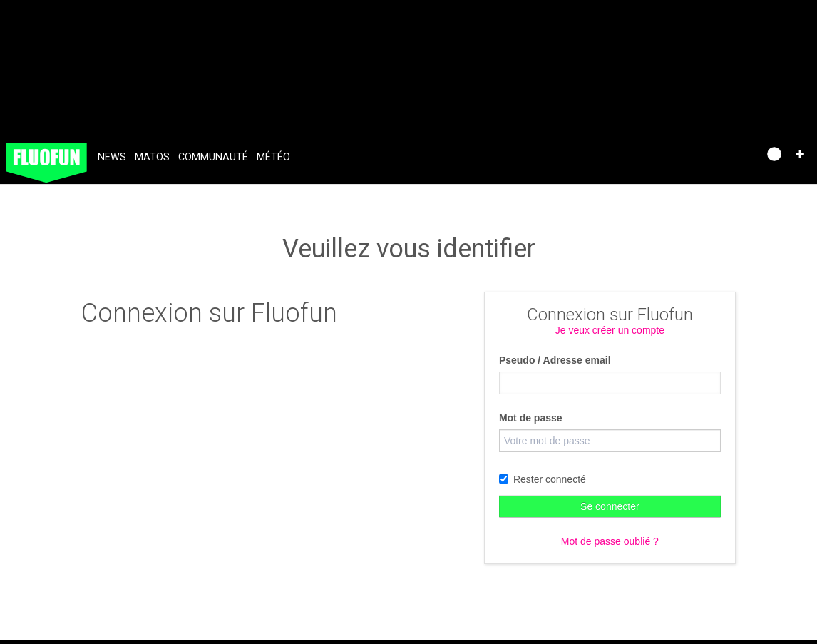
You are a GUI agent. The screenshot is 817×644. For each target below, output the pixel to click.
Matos (152, 157)
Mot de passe (531, 418)
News (112, 157)
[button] (800, 154)
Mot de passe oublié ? (610, 541)
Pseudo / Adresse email (555, 360)
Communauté (213, 157)
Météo (273, 157)
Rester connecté (543, 479)
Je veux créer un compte (610, 330)
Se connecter (610, 506)
